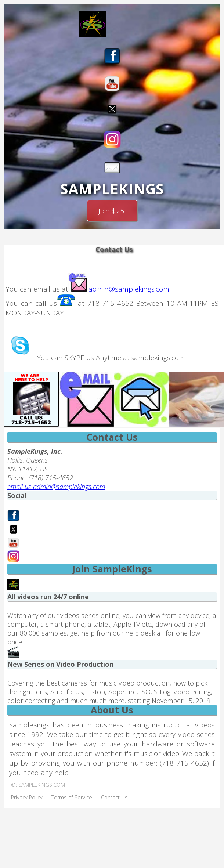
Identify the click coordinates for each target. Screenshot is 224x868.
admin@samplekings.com (129, 290)
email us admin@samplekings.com (56, 488)
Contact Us (114, 798)
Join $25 (112, 211)
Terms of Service (72, 798)
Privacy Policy (27, 798)
